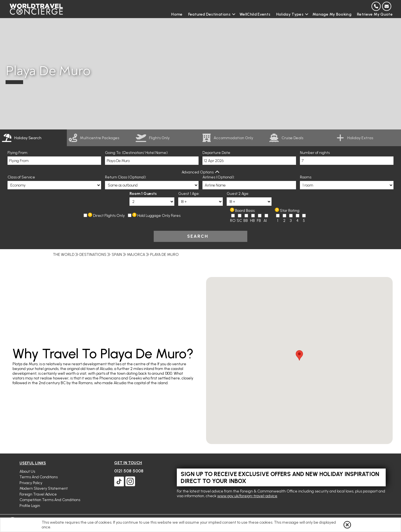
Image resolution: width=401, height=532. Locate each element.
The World (64, 255)
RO (233, 221)
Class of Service (21, 177)
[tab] (33, 138)
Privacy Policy (31, 483)
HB (252, 221)
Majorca (136, 255)
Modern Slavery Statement (44, 488)
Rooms (306, 177)
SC (239, 221)
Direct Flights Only (109, 216)
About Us (27, 471)
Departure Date (216, 153)
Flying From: (18, 153)
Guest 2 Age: (238, 194)
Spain (117, 255)
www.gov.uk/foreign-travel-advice (247, 496)
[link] (100, 138)
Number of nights (315, 153)
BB (246, 221)
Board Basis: (245, 211)
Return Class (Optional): (126, 177)
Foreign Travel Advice (38, 494)
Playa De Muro (164, 255)
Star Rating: (290, 211)
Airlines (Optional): (219, 177)
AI (265, 221)
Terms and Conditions (39, 477)
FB (259, 221)
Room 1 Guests (143, 194)
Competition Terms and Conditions (50, 500)
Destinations (93, 255)
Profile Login (30, 506)
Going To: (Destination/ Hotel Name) (136, 153)
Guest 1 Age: (189, 194)
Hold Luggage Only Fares (159, 216)
